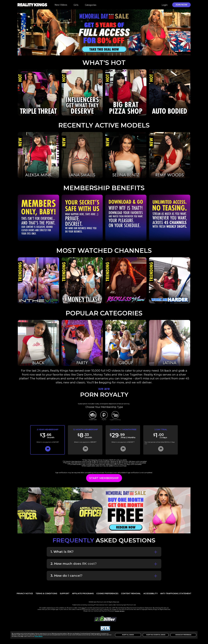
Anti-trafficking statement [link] (176, 593)
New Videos (61, 5)
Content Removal (131, 593)
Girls (76, 5)
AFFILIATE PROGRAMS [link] (83, 593)
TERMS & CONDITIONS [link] (46, 593)
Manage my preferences (183, 635)
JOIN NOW (181, 5)
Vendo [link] (117, 611)
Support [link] (65, 593)
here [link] (83, 608)
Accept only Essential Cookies (156, 635)
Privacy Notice (39, 636)
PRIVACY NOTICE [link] (25, 593)
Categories (91, 5)
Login (165, 5)
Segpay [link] (122, 611)
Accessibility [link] (150, 593)
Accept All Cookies (128, 635)
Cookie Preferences (107, 593)
